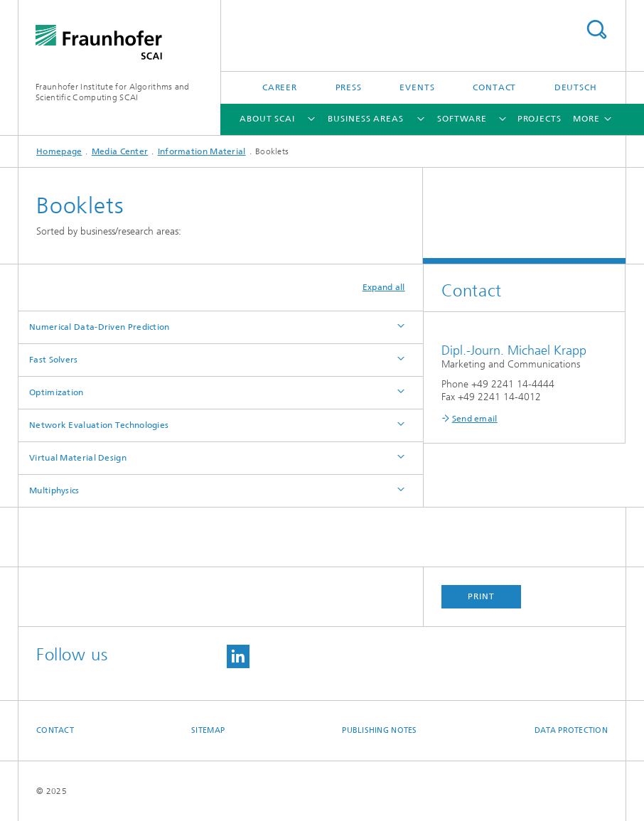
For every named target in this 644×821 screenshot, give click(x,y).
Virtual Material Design (78, 458)
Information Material (202, 151)
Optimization (57, 392)
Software (462, 119)
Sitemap (208, 730)
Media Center (120, 151)
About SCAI (267, 119)
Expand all (384, 287)
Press (349, 87)
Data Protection (571, 730)
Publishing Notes (379, 730)
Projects (540, 119)
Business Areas (366, 119)
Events (417, 87)
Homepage (59, 151)
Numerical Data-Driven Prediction (100, 327)
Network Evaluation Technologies (99, 425)
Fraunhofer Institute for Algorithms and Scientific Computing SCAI (113, 92)
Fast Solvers (54, 360)
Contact (494, 87)
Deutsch (576, 87)
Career (280, 87)
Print (481, 596)
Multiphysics (54, 490)
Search (596, 29)
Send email (475, 419)
